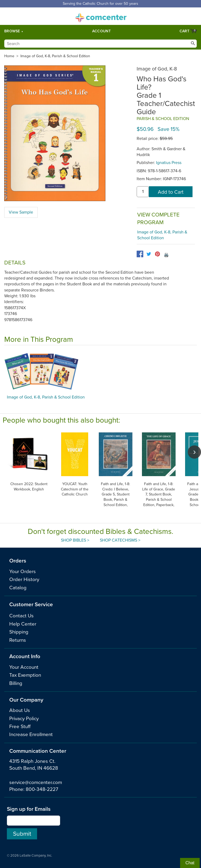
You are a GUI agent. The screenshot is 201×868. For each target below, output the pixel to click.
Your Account (24, 667)
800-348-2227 (42, 789)
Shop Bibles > (75, 540)
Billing (16, 683)
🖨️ (166, 255)
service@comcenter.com (36, 782)
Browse (12, 31)
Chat (190, 863)
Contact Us (21, 616)
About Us (20, 710)
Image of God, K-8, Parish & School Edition (55, 56)
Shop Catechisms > (120, 540)
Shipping (19, 632)
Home (9, 56)
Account (101, 31)
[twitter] (149, 254)
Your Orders (23, 572)
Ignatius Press (169, 163)
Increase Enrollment (31, 734)
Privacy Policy (24, 719)
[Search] (101, 44)
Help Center (23, 624)
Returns (18, 640)
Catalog (18, 588)
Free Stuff (20, 727)
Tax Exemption (25, 675)
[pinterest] (157, 254)
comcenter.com (101, 16)
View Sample (21, 212)
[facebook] (140, 254)
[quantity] (143, 192)
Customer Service (31, 604)
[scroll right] (194, 452)
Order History (24, 579)
